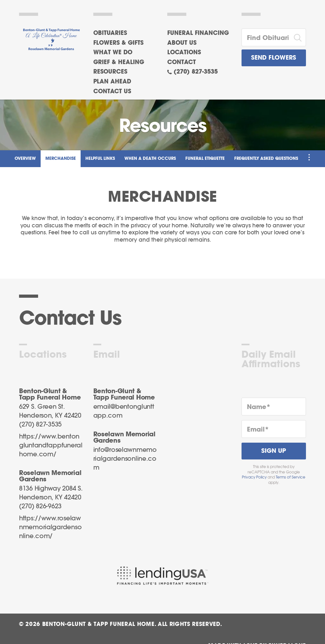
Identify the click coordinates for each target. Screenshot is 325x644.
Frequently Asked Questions (266, 159)
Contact (182, 62)
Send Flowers (274, 58)
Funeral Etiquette (205, 159)
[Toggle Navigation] (309, 157)
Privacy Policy (254, 477)
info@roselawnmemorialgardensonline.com (125, 459)
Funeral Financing (198, 33)
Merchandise (61, 159)
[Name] (274, 407)
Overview (25, 159)
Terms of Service (291, 477)
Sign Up (274, 451)
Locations (184, 53)
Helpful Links (100, 159)
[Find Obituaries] (266, 37)
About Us (182, 43)
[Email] (274, 429)
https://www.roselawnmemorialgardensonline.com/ (50, 527)
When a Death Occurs (150, 159)
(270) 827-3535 (196, 72)
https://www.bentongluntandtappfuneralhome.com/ (51, 446)
